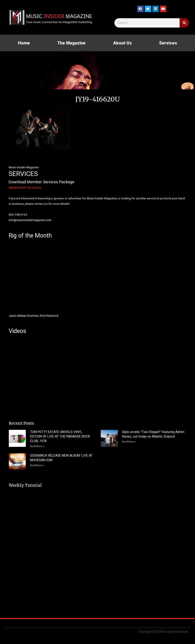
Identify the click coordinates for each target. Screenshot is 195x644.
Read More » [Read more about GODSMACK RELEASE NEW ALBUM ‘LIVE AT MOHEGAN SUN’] (37, 465)
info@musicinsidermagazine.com (30, 220)
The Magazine (71, 43)
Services (168, 43)
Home (24, 43)
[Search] (184, 23)
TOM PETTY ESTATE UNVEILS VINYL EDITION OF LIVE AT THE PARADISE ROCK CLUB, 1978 (60, 436)
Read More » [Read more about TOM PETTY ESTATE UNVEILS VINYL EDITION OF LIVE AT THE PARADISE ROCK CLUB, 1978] (37, 446)
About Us (122, 43)
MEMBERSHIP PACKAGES (25, 188)
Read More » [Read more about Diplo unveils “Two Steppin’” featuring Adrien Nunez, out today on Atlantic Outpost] (129, 442)
